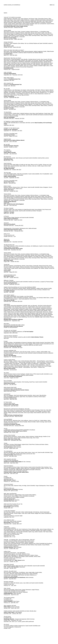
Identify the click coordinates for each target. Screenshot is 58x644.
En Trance (6, 402)
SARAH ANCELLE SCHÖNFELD (12, 5)
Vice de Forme (7, 616)
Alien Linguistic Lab (8, 83)
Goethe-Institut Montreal (10, 202)
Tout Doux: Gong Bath (9, 134)
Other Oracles (7, 588)
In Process (6, 216)
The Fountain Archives (9, 598)
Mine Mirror (6, 324)
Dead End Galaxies (9, 466)
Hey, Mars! (6, 373)
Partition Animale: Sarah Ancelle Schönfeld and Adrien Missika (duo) (20, 611)
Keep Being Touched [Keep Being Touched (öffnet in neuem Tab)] (9, 564)
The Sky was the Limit (9, 245)
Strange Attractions (8, 42)
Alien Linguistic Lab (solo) (10, 606)
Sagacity (6, 139)
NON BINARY (7, 394)
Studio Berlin (7, 304)
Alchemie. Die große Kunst (10, 571)
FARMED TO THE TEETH (10, 128)
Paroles (6, 476)
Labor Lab (6, 72)
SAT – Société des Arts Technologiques (14, 204)
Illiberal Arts (7, 239)
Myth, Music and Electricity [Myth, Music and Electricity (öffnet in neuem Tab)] (10, 494)
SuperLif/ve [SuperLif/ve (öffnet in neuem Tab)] (6, 527)
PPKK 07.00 (7, 234)
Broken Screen (7, 186)
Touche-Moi (7, 265)
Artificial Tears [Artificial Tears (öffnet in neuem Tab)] (7, 551)
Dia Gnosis (6, 624)
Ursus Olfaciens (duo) (9, 520)
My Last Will (7, 89)
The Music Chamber (9, 208)
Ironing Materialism (8, 275)
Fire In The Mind (8, 381)
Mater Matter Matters (9, 78)
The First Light (7, 173)
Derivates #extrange (9, 582)
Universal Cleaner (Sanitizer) (11, 336)
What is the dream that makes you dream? (14, 50)
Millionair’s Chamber (9, 280)
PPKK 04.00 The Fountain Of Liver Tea (13, 504)
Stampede (6, 223)
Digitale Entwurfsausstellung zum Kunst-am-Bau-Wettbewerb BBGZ (20, 287)
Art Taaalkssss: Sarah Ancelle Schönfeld (13, 121)
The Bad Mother (8, 112)
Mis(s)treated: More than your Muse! (12, 58)
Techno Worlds (7, 30)
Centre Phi (6, 203)
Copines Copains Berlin (9, 360)
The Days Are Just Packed (10, 330)
